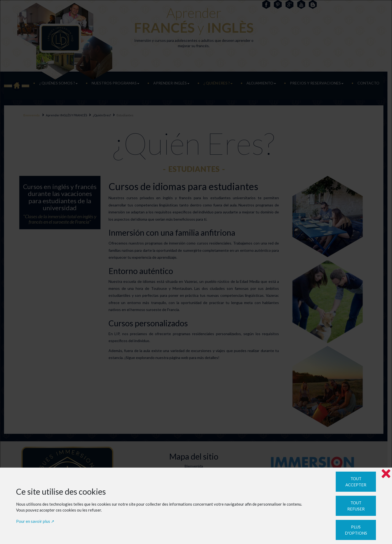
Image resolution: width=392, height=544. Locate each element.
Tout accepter (356, 482)
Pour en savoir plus (33, 521)
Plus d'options (356, 530)
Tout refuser (356, 506)
